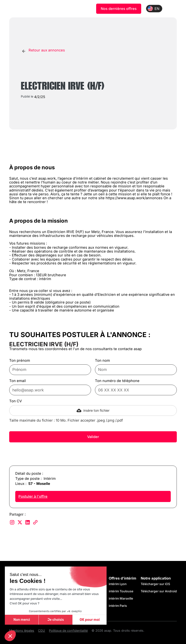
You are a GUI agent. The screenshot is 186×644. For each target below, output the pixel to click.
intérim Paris (118, 606)
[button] (10, 636)
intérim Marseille (122, 598)
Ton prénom (20, 361)
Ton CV (15, 401)
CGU (42, 631)
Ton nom (102, 361)
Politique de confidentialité (68, 631)
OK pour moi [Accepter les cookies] (90, 620)
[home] (33, 9)
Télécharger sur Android (159, 591)
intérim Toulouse (121, 591)
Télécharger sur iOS (155, 584)
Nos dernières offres (119, 9)
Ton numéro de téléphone (117, 381)
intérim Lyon (118, 584)
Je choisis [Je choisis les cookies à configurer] (56, 620)
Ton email (18, 381)
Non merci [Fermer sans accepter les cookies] (22, 620)
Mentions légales (22, 631)
